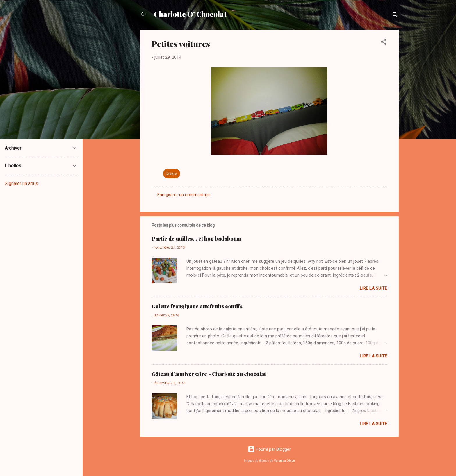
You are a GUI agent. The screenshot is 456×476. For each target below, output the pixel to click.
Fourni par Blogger (269, 449)
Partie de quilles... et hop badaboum (196, 239)
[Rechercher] (395, 16)
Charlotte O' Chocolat (190, 14)
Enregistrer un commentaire (184, 195)
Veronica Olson (284, 461)
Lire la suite (373, 288)
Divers (172, 173)
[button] (384, 43)
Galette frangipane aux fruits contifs (197, 306)
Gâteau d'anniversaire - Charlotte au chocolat (209, 374)
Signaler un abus (21, 184)
